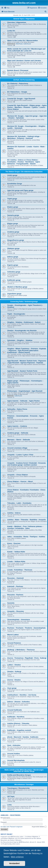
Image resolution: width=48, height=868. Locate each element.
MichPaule (19, 44)
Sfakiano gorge (13, 248)
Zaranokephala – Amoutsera (19, 620)
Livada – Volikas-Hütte (16, 562)
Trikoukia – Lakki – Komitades (19, 503)
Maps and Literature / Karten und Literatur (24, 61)
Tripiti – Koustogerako (16, 314)
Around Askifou (14, 754)
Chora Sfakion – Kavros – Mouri (20, 481)
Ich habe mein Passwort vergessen (12, 827)
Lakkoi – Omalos (14, 665)
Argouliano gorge (14, 294)
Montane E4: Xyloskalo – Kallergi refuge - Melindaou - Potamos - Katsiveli (24, 137)
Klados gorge (13, 207)
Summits (11, 603)
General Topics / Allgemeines (24, 19)
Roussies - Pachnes (15, 595)
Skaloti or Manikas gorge (17, 287)
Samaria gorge (13, 215)
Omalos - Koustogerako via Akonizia (22, 330)
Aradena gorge (13, 232)
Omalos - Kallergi (14, 672)
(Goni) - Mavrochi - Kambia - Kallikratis (23, 737)
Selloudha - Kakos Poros (17, 409)
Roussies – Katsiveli (15, 578)
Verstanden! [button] (14, 863)
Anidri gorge (12, 175)
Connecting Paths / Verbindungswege (24, 302)
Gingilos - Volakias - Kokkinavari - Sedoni (24, 322)
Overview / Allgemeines (17, 22)
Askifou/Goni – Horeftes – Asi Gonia (22, 695)
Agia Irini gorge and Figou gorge (20, 190)
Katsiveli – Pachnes (15, 586)
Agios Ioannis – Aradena (17, 426)
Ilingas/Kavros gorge (16, 240)
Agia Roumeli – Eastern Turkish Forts (22, 371)
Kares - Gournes (14, 543)
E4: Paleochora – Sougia (17, 92)
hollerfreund (27, 44)
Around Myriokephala (16, 760)
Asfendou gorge (14, 272)
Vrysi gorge (12, 688)
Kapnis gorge (13, 265)
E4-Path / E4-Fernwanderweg (24, 80)
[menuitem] (7, 8)
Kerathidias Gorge (15, 184)
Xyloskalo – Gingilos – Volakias (20, 340)
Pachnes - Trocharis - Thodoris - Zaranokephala (26, 628)
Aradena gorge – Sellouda (18, 433)
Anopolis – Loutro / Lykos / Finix (20, 455)
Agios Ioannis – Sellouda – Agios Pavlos (23, 401)
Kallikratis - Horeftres (16, 717)
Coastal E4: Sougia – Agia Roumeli (21, 99)
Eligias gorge (13, 224)
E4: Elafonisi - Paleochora (18, 84)
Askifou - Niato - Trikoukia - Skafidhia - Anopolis (27, 520)
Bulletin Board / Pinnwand (18, 70)
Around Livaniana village (17, 448)
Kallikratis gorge (14, 280)
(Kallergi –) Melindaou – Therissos (21, 650)
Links (9, 805)
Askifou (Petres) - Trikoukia (18, 723)
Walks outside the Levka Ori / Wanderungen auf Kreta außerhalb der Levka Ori (26, 50)
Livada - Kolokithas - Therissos (20, 570)
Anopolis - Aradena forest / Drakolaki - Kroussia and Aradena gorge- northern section (26, 464)
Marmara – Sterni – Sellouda (19, 440)
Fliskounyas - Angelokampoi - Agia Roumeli (25, 391)
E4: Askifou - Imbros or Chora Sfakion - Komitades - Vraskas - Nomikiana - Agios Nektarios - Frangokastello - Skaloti (24, 162)
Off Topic (11, 796)
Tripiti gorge (12, 199)
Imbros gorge (13, 257)
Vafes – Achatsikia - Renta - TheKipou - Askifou (26, 537)
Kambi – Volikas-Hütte (16, 552)
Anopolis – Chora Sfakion (18, 475)
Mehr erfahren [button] (17, 857)
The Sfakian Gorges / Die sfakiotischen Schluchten (24, 172)
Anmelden (4, 815)
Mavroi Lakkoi (13, 635)
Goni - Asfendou (14, 745)
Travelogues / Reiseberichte (18, 788)
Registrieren (15, 815)
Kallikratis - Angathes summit (19, 730)
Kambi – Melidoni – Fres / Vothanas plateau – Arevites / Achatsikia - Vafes (25, 527)
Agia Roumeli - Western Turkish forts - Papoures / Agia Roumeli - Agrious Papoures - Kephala (27, 362)
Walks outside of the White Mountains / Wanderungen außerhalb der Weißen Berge (24, 771)
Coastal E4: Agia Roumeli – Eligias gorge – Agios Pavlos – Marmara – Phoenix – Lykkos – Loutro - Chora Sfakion (27, 107)
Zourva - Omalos (14, 680)
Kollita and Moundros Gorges (19, 775)
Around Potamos (14, 643)
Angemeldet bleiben (39, 827)
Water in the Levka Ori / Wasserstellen (23, 41)
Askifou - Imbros (14, 513)
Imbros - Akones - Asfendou (18, 702)
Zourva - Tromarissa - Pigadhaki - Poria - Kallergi (27, 658)
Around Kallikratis (15, 710)
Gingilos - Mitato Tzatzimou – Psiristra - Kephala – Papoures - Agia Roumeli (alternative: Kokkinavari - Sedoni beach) (27, 351)
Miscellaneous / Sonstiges (24, 785)
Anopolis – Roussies (16, 611)
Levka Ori (11, 31)
